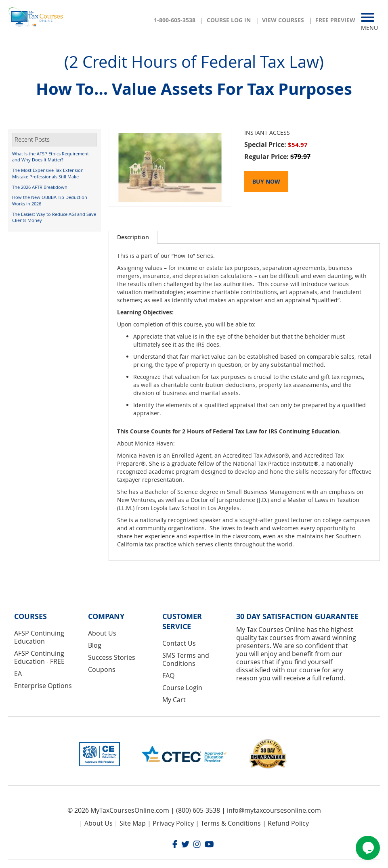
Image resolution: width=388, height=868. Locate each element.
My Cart (174, 700)
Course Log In (229, 20)
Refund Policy (288, 823)
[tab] (133, 237)
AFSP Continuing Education (39, 637)
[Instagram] (197, 845)
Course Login (182, 688)
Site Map (133, 823)
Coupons (102, 669)
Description (133, 237)
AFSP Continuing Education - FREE (39, 657)
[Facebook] (175, 845)
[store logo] (36, 19)
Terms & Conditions (231, 823)
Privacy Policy (173, 823)
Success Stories (112, 657)
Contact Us (179, 643)
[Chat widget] (368, 848)
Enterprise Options (43, 686)
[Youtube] (209, 845)
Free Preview (335, 20)
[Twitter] (185, 845)
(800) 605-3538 (198, 810)
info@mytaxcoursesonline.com (274, 810)
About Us (102, 633)
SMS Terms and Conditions (186, 659)
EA (18, 673)
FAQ (168, 676)
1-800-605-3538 (175, 20)
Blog (95, 645)
